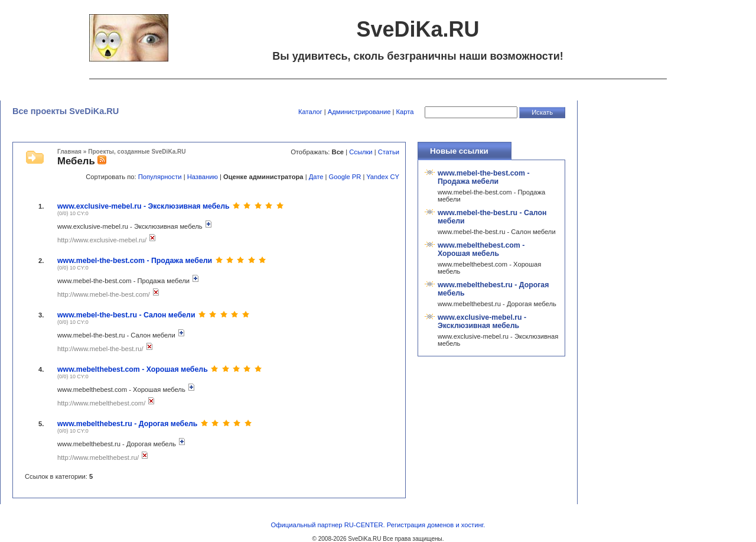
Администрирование (359, 112)
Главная (69, 152)
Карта (405, 112)
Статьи (389, 152)
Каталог (310, 112)
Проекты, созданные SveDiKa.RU (137, 152)
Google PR (345, 177)
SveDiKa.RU (364, 539)
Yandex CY (383, 177)
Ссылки (361, 152)
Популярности (160, 177)
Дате (316, 177)
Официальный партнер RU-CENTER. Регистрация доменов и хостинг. (378, 525)
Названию (203, 177)
